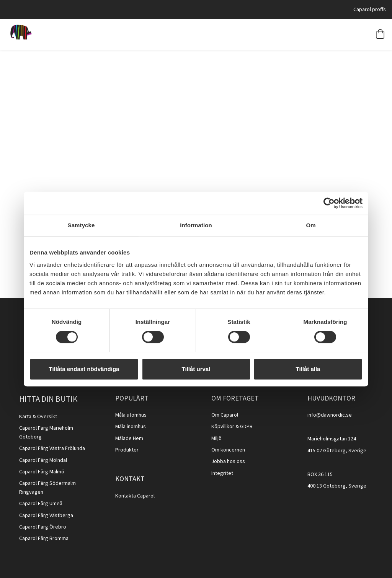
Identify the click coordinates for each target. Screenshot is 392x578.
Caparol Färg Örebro (43, 527)
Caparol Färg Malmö (42, 472)
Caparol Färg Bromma (44, 539)
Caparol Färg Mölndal (43, 460)
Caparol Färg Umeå (41, 504)
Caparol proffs (370, 9)
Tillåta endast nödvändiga (84, 369)
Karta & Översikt (38, 417)
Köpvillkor (223, 427)
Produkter (127, 450)
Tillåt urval (196, 369)
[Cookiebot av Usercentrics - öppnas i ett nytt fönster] (329, 203)
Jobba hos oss (228, 461)
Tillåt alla (308, 369)
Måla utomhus (131, 415)
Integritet (222, 473)
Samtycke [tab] (81, 225)
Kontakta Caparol (135, 496)
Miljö (216, 438)
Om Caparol (225, 415)
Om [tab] (311, 225)
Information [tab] (196, 225)
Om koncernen (228, 450)
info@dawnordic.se (330, 415)
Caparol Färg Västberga (46, 516)
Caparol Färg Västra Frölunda (52, 448)
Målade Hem (129, 438)
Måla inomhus (131, 427)
